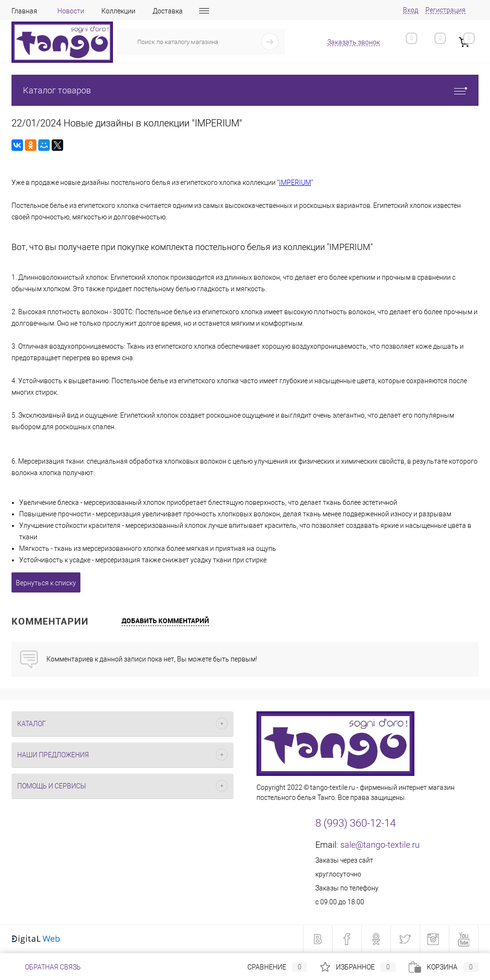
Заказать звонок (354, 42)
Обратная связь (46, 967)
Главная (24, 11)
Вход (411, 10)
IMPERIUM (295, 182)
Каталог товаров (245, 90)
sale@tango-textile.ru (380, 845)
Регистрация (445, 10)
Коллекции (118, 11)
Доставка (168, 11)
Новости (71, 11)
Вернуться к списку (46, 583)
